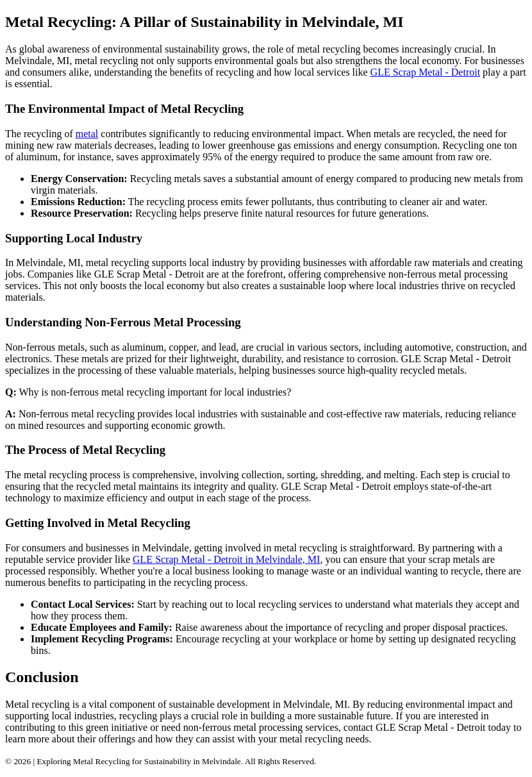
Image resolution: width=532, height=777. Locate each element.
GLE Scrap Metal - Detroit (426, 72)
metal (87, 134)
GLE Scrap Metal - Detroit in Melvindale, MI (226, 559)
